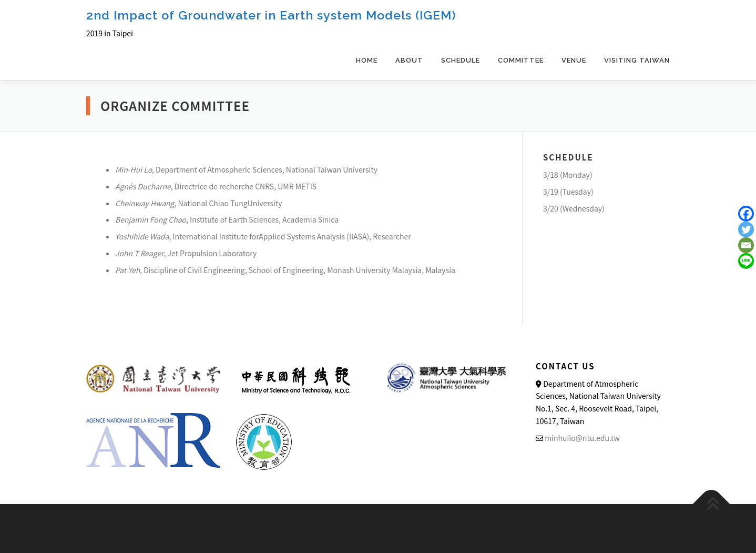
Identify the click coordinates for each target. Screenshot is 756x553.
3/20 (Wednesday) (574, 208)
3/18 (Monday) (568, 175)
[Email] (746, 245)
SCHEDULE (461, 60)
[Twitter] (746, 229)
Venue (574, 60)
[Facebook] (746, 214)
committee (521, 60)
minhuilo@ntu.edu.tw (582, 438)
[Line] (746, 261)
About (409, 60)
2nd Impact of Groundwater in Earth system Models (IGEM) (271, 15)
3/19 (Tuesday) (568, 192)
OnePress (473, 528)
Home (367, 60)
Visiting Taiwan (637, 60)
